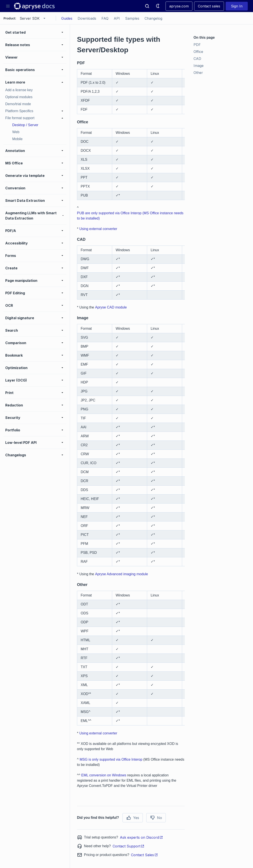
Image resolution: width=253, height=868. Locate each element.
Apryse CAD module (111, 307)
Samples (132, 18)
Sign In (237, 6)
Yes (133, 818)
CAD (197, 59)
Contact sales (209, 6)
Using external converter (98, 229)
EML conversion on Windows (104, 775)
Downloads (87, 18)
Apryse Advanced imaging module (122, 574)
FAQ (105, 18)
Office (198, 52)
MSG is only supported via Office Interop (111, 759)
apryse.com (179, 6)
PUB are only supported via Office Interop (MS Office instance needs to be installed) (130, 216)
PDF (197, 45)
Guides (67, 18)
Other (198, 73)
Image (199, 66)
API (117, 18)
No (156, 818)
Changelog (153, 18)
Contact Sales (144, 855)
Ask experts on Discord (141, 837)
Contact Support (128, 846)
